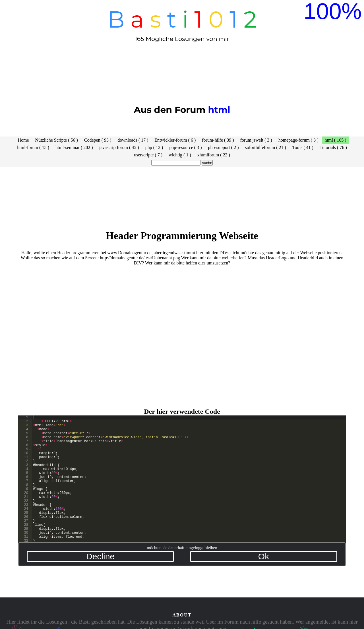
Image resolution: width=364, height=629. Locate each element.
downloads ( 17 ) (133, 140)
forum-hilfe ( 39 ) (218, 140)
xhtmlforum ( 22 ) (214, 155)
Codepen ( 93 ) (98, 140)
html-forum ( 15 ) (33, 147)
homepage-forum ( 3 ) (298, 140)
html (219, 110)
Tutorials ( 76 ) (333, 147)
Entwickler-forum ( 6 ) (175, 140)
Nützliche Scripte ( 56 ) (57, 140)
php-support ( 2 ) (223, 147)
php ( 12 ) (154, 147)
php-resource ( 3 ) (185, 147)
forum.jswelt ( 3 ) (256, 140)
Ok (264, 556)
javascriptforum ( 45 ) (119, 147)
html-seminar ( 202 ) (74, 147)
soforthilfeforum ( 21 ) (265, 147)
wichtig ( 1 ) (180, 155)
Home (23, 140)
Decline (100, 556)
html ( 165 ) (336, 140)
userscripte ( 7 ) (148, 155)
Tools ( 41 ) (303, 147)
